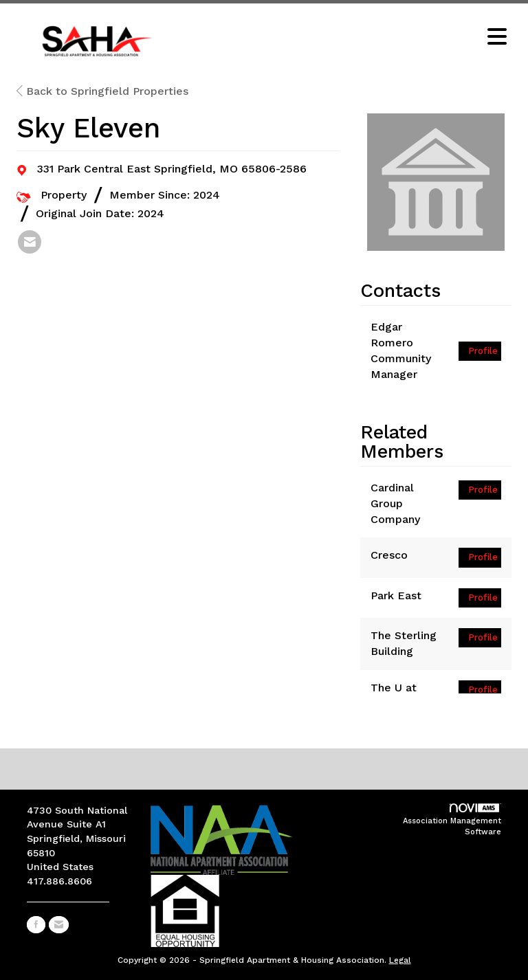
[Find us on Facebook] (36, 925)
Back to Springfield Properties (102, 91)
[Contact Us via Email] (59, 925)
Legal (400, 960)
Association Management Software (452, 820)
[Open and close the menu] (346, 38)
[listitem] (30, 242)
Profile (483, 351)
